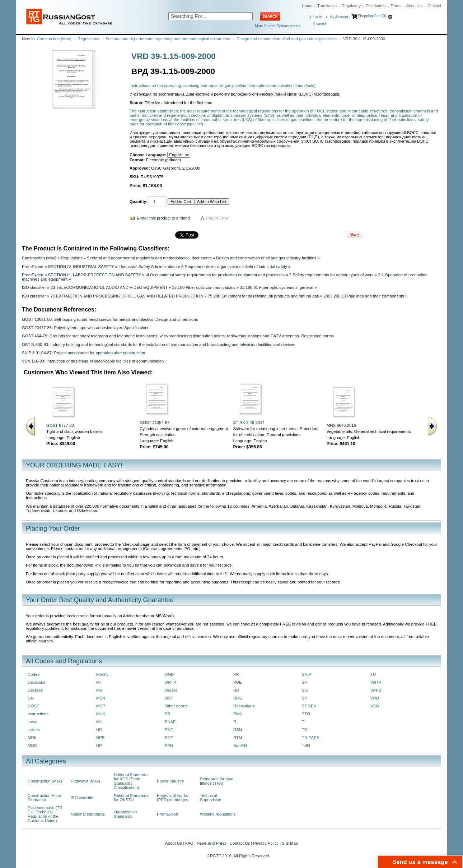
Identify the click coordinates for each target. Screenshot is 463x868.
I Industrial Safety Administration (148, 267)
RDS (238, 698)
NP (99, 745)
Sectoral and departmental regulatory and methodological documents (168, 39)
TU (373, 674)
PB (167, 714)
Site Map (290, 843)
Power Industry (170, 781)
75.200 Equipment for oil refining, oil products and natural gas (263, 296)
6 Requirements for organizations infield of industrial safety (234, 267)
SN (305, 682)
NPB (100, 738)
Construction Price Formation (44, 798)
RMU (238, 714)
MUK (101, 714)
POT (169, 738)
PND (169, 730)
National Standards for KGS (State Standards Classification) (131, 781)
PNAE (170, 722)
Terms (396, 6)
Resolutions (244, 706)
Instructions (38, 714)
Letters (34, 730)
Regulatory (351, 6)
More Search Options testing (278, 26)
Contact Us (240, 843)
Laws (32, 722)
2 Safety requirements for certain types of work (331, 275)
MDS (32, 745)
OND (169, 674)
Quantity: (139, 202)
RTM (238, 738)
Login (318, 17)
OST (169, 698)
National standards (88, 814)
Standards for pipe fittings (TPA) (217, 781)
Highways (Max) (85, 781)
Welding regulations (218, 814)
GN (31, 698)
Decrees (35, 690)
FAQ (189, 843)
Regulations (88, 39)
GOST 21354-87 (155, 423)
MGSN (102, 674)
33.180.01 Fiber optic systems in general (277, 287)
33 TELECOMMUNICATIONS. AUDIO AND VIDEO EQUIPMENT (109, 287)
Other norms (176, 706)
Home (307, 6)
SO (305, 690)
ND (99, 730)
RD (236, 690)
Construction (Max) (54, 39)
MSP (101, 706)
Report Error (217, 218)
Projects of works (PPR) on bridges (172, 798)
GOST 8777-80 (60, 425)
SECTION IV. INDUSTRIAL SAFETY (81, 267)
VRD (375, 698)
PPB (169, 745)
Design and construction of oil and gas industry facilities (287, 39)
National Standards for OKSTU (131, 798)
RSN (238, 730)
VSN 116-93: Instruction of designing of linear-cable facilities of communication (93, 361)
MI (99, 682)
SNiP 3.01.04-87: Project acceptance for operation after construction (83, 353)
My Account (339, 17)
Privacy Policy (266, 843)
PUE (237, 682)
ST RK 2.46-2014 (249, 423)
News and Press (212, 843)
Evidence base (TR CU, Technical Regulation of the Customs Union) (45, 814)
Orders (171, 690)
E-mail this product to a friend (163, 218)
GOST (33, 706)
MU (99, 722)
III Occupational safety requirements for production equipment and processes (215, 275)
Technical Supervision (211, 798)
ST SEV (309, 706)
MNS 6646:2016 (341, 425)
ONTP (170, 682)
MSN (101, 698)
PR (236, 674)
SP (305, 698)
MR (99, 690)
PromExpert (33, 267)
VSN (375, 706)
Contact (434, 6)
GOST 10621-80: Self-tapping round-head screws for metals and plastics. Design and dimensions (110, 319)
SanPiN (240, 745)
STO (306, 714)
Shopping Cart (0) (372, 16)
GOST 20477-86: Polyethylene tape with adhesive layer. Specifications (86, 328)
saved (320, 24)
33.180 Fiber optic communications (204, 287)
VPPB (376, 690)
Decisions (36, 682)
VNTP (376, 682)
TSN (306, 745)
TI (304, 722)
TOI (305, 730)
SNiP (307, 674)
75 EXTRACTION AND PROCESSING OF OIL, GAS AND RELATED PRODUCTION (127, 296)
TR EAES (311, 738)
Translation (327, 6)
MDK (32, 738)
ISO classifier (34, 287)
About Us (414, 6)
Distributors (376, 6)
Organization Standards (125, 814)
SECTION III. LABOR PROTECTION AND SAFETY (95, 275)
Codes (34, 674)
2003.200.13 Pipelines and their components (364, 296)
